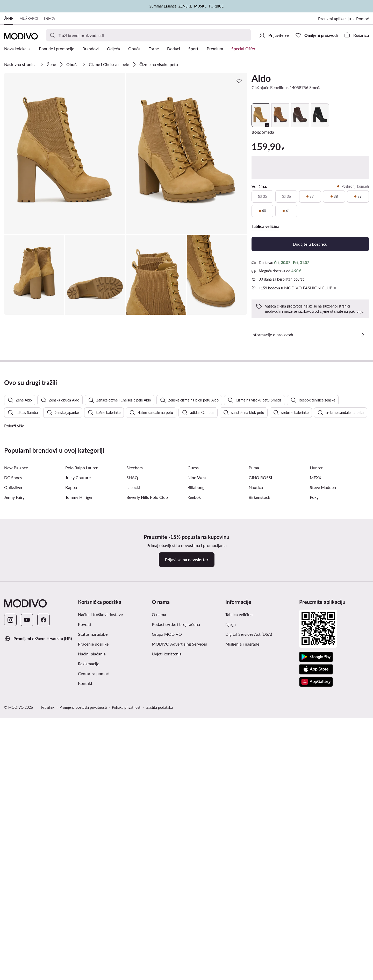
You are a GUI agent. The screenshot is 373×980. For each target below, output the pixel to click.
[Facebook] (44, 924)
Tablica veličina (239, 918)
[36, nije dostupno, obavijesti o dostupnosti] (286, 196)
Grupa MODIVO (167, 938)
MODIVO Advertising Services (179, 948)
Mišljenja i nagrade (242, 948)
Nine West (197, 781)
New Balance (16, 771)
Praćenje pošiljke (93, 948)
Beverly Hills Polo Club (147, 801)
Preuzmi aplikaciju (335, 19)
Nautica (256, 791)
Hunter (316, 771)
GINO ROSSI (260, 781)
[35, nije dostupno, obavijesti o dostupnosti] (262, 196)
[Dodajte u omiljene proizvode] (239, 81)
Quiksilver (13, 791)
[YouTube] (27, 924)
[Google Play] (316, 961)
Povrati (85, 928)
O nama (159, 918)
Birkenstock (259, 801)
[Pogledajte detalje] (363, 335)
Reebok (194, 801)
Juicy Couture (78, 781)
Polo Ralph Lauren (82, 771)
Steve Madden (323, 791)
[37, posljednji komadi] (310, 196)
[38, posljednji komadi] (334, 196)
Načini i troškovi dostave (100, 918)
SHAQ (132, 781)
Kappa (71, 791)
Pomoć (363, 19)
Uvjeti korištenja (167, 957)
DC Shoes (13, 781)
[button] (65, 153)
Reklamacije (89, 967)
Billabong (196, 791)
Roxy (314, 801)
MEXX (315, 781)
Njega (231, 928)
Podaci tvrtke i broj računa (176, 928)
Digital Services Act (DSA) (249, 938)
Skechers (135, 771)
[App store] (316, 973)
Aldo (261, 78)
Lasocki (133, 791)
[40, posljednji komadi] (262, 211)
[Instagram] (10, 924)
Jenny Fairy (14, 801)
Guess (193, 771)
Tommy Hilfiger (79, 801)
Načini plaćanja (92, 957)
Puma (254, 771)
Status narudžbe (93, 938)
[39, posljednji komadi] (358, 196)
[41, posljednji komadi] (286, 211)
